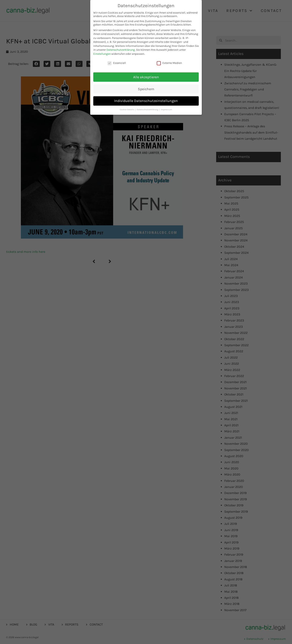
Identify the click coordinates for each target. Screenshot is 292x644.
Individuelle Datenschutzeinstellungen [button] (146, 101)
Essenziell (117, 63)
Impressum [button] (166, 109)
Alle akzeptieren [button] (146, 77)
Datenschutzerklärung (121, 50)
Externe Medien (169, 63)
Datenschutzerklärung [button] (148, 109)
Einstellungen (102, 54)
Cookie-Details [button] (127, 109)
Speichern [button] (146, 89)
